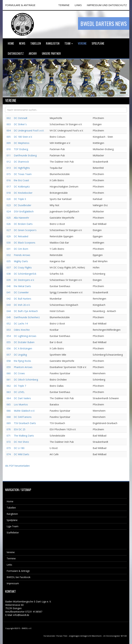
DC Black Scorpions (25, 243)
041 (9, 292)
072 (9, 442)
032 (9, 255)
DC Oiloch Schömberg (26, 380)
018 (9, 193)
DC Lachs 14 (21, 324)
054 (9, 336)
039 (9, 280)
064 (9, 398)
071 (9, 436)
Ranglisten (53, 43)
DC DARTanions (23, 417)
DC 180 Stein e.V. (23, 137)
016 (9, 180)
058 (9, 361)
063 (9, 392)
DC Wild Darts (22, 454)
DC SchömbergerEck (25, 274)
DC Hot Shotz (21, 442)
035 (9, 261)
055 (9, 342)
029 (9, 236)
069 (9, 423)
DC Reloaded (21, 236)
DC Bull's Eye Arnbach (26, 311)
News (22, 43)
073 (9, 448)
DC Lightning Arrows (25, 336)
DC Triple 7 (20, 386)
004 (9, 130)
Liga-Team (12, 526)
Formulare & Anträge (18, 571)
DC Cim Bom (21, 249)
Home (11, 43)
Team (69, 43)
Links (78, 5)
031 (9, 249)
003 (9, 124)
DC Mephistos (22, 143)
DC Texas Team (23, 174)
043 (9, 305)
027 (9, 230)
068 (9, 417)
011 (9, 155)
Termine (11, 558)
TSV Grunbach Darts (25, 423)
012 (9, 162)
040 (9, 286)
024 (9, 211)
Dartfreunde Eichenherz (27, 317)
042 (9, 299)
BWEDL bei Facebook (18, 577)
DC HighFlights (22, 168)
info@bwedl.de (21, 615)
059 (9, 367)
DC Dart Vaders (22, 398)
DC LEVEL (19, 392)
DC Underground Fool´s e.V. (29, 130)
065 (9, 404)
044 (9, 311)
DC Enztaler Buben (24, 342)
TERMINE (64, 5)
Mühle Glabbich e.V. (24, 411)
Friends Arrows (22, 255)
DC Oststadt (21, 118)
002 (9, 118)
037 (9, 267)
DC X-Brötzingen (23, 348)
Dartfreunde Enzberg (25, 155)
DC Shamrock (21, 162)
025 (9, 218)
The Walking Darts (24, 436)
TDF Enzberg (21, 149)
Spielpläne (98, 43)
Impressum (13, 583)
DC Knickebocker (23, 193)
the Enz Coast (21, 180)
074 (9, 454)
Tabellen (36, 43)
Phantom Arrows (23, 367)
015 (9, 174)
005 (9, 137)
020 (9, 199)
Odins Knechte (22, 330)
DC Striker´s (20, 124)
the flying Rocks (22, 361)
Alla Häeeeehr (21, 218)
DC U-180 (19, 448)
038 (9, 274)
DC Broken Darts (23, 224)
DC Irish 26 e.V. (22, 305)
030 (9, 243)
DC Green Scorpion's (25, 230)
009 (9, 143)
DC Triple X (20, 199)
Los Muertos (21, 404)
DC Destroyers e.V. (24, 280)
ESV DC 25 (20, 429)
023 (9, 205)
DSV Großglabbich (24, 211)
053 (9, 330)
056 (9, 348)
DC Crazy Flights (23, 267)
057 (9, 355)
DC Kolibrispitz (22, 187)
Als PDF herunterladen (17, 466)
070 (9, 429)
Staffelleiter (13, 533)
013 (9, 168)
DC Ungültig (20, 355)
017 (9, 187)
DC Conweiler (21, 292)
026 (9, 224)
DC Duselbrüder (23, 205)
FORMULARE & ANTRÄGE (20, 5)
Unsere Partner (51, 53)
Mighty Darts (21, 261)
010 (9, 149)
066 (9, 411)
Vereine (82, 43)
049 (9, 317)
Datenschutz (16, 53)
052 (9, 324)
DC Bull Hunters (23, 299)
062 (9, 386)
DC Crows (19, 373)
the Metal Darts (22, 286)
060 (9, 373)
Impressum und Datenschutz (107, 5)
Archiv (33, 53)
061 (9, 380)
